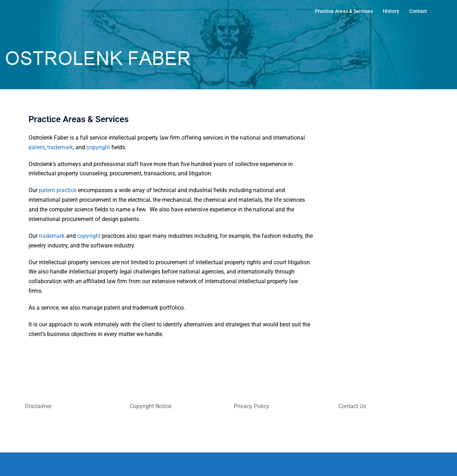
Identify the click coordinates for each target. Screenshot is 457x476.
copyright (98, 147)
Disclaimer (38, 406)
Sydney (109, 464)
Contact (418, 11)
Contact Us (352, 406)
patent (37, 147)
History (391, 11)
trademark (60, 147)
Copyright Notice (150, 406)
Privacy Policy (252, 406)
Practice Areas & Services (344, 11)
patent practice (58, 190)
